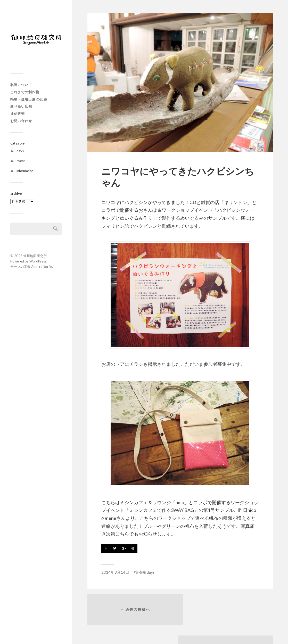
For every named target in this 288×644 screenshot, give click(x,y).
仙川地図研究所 (35, 256)
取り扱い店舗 (21, 106)
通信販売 (18, 114)
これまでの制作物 (25, 92)
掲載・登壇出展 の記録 (29, 99)
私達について (21, 85)
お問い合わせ (21, 121)
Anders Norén (42, 267)
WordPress (38, 261)
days (20, 151)
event (21, 161)
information (25, 171)
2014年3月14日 (115, 572)
